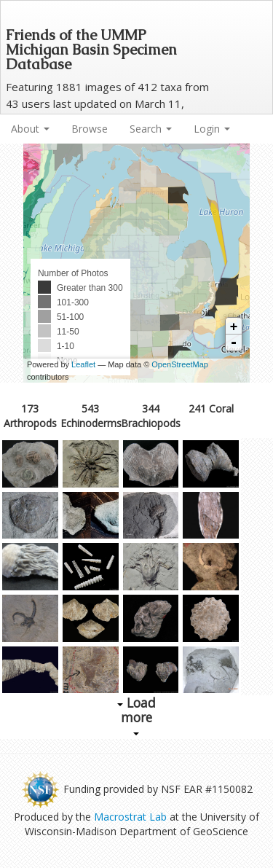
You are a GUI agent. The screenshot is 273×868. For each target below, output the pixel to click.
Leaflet (83, 364)
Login (212, 129)
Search (151, 129)
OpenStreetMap (180, 364)
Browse (90, 129)
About (30, 129)
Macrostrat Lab (130, 817)
